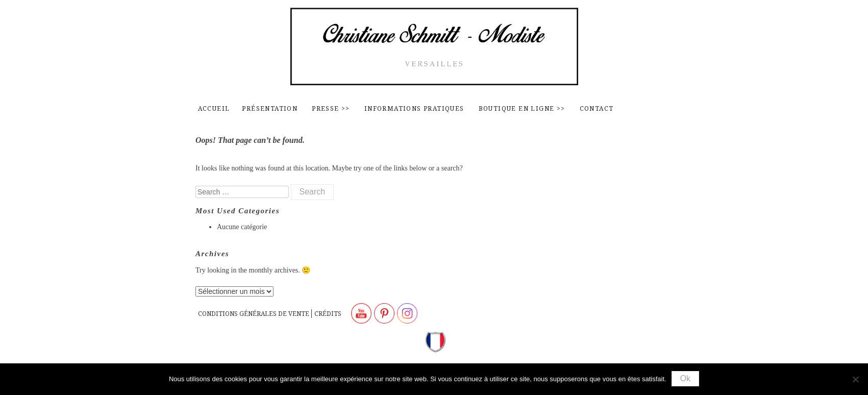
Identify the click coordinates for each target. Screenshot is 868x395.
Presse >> (331, 108)
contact (597, 108)
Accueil (214, 108)
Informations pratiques (414, 108)
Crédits (328, 314)
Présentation (270, 108)
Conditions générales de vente (254, 314)
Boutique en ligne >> (522, 108)
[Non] (855, 379)
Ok (685, 378)
